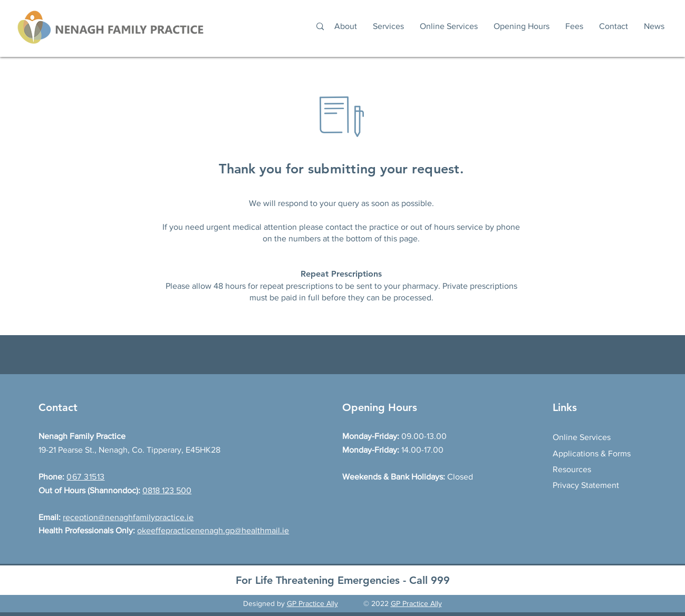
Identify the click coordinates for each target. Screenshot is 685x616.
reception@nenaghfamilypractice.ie (128, 517)
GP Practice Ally (312, 603)
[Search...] (258, 27)
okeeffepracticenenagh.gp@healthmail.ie (213, 530)
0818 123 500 (167, 490)
